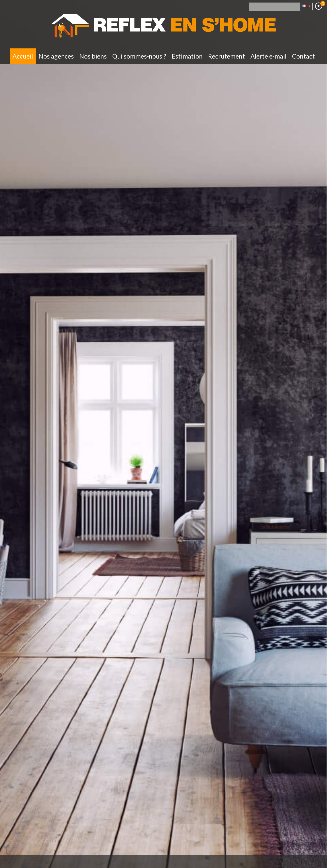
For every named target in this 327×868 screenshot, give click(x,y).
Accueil (23, 56)
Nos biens (93, 56)
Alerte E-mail (268, 56)
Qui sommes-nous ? (139, 56)
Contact (303, 56)
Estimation (187, 56)
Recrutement (226, 56)
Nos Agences (56, 56)
